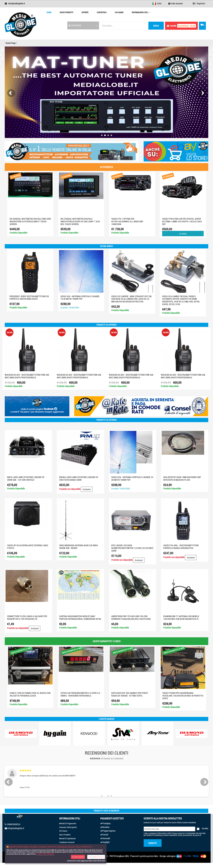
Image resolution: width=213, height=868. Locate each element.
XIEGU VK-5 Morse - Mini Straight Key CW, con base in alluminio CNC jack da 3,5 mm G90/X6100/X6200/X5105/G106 (132, 299)
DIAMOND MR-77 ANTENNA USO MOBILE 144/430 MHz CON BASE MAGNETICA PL (181, 618)
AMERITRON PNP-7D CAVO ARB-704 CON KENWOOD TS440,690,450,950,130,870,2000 (131, 618)
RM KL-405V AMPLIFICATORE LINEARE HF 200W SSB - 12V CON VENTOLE (26, 478)
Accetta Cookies (78, 857)
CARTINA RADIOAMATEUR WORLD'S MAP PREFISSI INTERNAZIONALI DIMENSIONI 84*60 (80, 618)
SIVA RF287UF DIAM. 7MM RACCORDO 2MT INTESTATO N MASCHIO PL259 (182, 478)
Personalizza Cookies (96, 857)
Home (49, 12)
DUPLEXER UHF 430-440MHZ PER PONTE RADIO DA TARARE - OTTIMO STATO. (130, 694)
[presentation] (11, 93)
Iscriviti (153, 843)
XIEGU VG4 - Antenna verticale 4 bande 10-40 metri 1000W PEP (80, 298)
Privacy (174, 833)
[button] (102, 135)
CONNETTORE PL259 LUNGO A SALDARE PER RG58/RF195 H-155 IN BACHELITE (27, 618)
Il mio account (175, 3)
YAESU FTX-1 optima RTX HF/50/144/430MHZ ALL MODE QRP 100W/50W (127, 221)
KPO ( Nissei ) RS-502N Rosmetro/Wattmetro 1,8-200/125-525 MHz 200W (132, 548)
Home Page (11, 43)
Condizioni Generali (67, 842)
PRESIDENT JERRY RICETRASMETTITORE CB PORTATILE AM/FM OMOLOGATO (29, 298)
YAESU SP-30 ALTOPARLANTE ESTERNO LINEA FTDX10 (28, 547)
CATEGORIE (75, 25)
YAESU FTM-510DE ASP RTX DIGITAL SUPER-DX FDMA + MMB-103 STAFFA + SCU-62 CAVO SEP (182, 221)
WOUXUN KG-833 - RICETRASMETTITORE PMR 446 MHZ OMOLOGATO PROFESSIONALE (27, 376)
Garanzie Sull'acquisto (68, 827)
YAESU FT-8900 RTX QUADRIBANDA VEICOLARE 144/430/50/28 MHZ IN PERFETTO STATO (183, 696)
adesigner (171, 856)
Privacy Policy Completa (45, 854)
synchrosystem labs (149, 856)
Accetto (205, 828)
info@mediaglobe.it (17, 3)
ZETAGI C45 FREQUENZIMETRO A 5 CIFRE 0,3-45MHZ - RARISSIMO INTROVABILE (81, 694)
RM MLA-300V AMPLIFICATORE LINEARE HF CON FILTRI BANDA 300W (79, 478)
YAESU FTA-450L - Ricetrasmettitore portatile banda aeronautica (181, 547)
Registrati (199, 3)
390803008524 (14, 824)
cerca (156, 26)
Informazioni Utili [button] (140, 12)
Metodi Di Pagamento (68, 823)
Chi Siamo (119, 12)
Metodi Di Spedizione (67, 838)
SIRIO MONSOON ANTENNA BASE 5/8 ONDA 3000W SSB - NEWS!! (79, 547)
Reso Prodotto (65, 835)
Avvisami (87, 489)
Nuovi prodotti (66, 12)
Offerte (85, 12)
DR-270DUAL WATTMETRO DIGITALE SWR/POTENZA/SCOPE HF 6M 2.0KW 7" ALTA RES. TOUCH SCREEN (80, 221)
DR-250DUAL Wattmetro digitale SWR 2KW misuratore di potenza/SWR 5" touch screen (30, 221)
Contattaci (102, 12)
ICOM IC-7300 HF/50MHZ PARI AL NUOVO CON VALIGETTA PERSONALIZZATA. (30, 694)
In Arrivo (183, 234)
